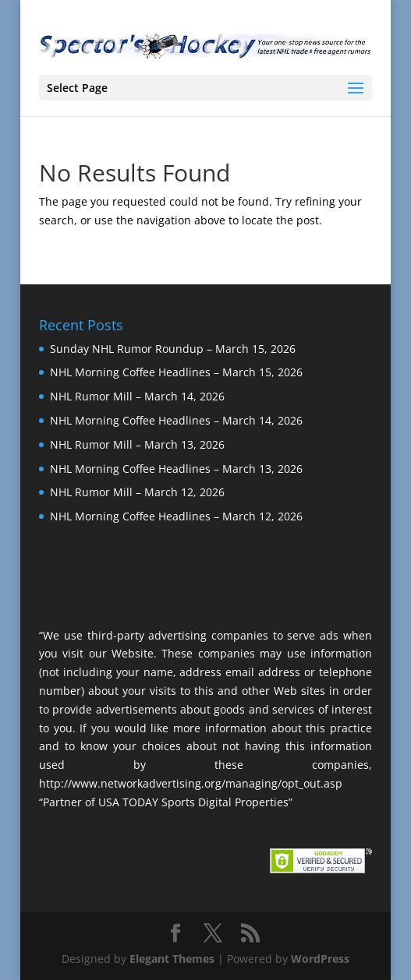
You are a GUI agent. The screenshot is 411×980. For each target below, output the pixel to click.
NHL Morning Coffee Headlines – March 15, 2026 (176, 372)
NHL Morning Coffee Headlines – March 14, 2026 (176, 420)
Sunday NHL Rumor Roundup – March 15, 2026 (173, 349)
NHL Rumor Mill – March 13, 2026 (137, 444)
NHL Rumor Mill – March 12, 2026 (137, 492)
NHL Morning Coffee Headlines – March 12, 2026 (176, 516)
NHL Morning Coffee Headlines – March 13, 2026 (176, 469)
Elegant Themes (172, 959)
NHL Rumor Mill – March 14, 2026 (137, 396)
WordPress (320, 959)
